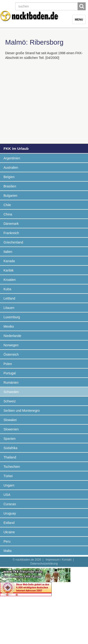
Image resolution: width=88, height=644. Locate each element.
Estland (9, 523)
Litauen (9, 308)
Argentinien (12, 158)
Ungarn (9, 485)
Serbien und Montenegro (22, 411)
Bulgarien (10, 196)
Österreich (11, 354)
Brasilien (10, 186)
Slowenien (11, 429)
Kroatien (10, 280)
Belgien (9, 177)
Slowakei (10, 420)
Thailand (10, 457)
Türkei (8, 476)
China (8, 214)
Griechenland (13, 242)
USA (7, 495)
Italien (8, 252)
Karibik (9, 270)
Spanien (10, 439)
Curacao (10, 504)
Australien (11, 168)
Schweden (11, 392)
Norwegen (11, 345)
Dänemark (11, 224)
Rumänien (11, 383)
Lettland (9, 298)
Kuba (7, 289)
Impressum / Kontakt (59, 560)
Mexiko (9, 326)
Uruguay (10, 513)
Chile (7, 205)
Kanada (9, 261)
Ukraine (9, 532)
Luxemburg (12, 317)
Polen (8, 364)
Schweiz (10, 401)
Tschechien (12, 467)
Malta (8, 551)
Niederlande (12, 336)
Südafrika (10, 448)
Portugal (10, 373)
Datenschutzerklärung (44, 564)
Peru (7, 541)
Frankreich (11, 233)
